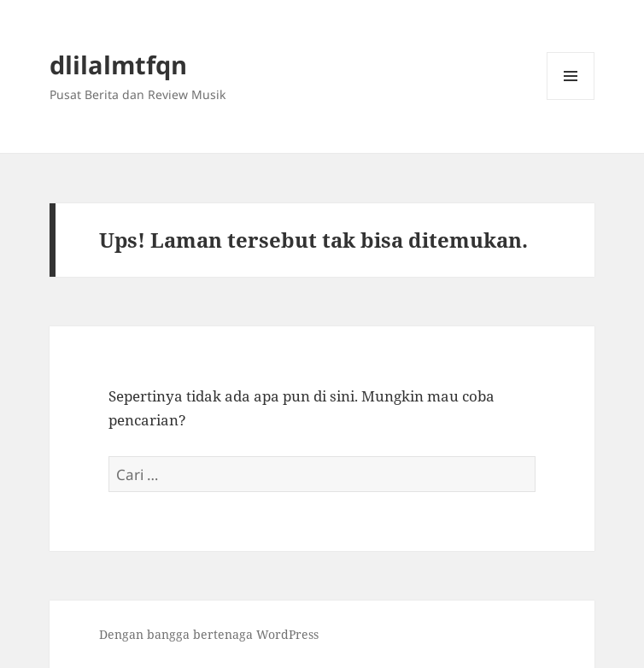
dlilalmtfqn (118, 64)
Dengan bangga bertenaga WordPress (209, 634)
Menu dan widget (571, 100)
